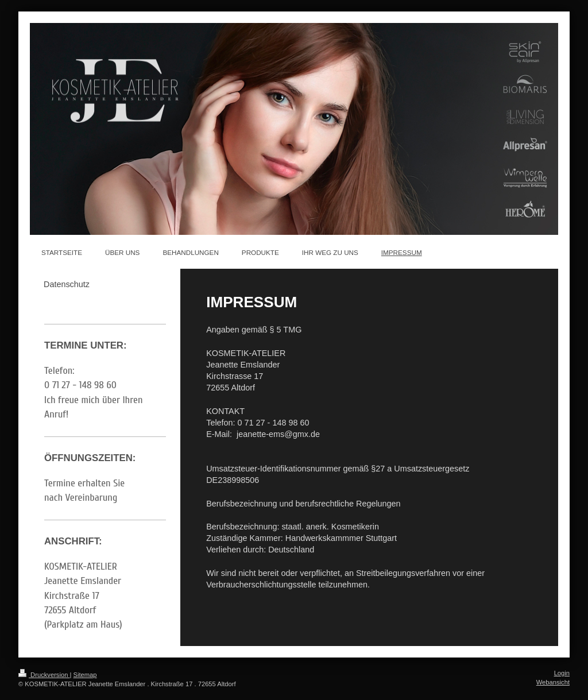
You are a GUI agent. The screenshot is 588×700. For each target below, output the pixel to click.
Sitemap (85, 675)
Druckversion (44, 675)
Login (562, 673)
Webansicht (553, 682)
